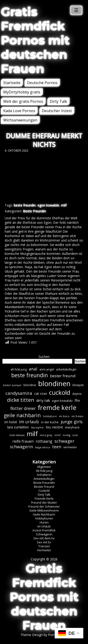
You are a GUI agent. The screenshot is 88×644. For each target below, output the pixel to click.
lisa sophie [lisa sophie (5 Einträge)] (37, 427)
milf (64, 205)
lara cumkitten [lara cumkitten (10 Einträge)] (18, 427)
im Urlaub (44, 526)
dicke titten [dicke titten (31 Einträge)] (21, 400)
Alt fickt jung (44, 471)
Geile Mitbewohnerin (44, 511)
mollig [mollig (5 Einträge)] (66, 435)
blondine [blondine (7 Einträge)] (30, 385)
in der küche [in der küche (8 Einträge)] (50, 422)
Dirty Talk (58, 101)
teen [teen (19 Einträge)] (57, 447)
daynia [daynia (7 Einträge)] (77, 394)
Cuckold (44, 491)
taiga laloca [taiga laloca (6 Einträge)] (42, 447)
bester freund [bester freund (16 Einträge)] (63, 376)
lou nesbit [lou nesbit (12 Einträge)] (54, 427)
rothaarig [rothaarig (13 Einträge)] (44, 441)
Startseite (12, 83)
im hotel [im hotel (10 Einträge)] (11, 422)
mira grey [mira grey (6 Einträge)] (46, 435)
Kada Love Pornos (19, 111)
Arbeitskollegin (44, 479)
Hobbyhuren (44, 518)
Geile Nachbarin (44, 514)
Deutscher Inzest (57, 111)
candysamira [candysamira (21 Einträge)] (19, 393)
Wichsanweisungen (20, 120)
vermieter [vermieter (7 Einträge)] (70, 447)
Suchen (44, 357)
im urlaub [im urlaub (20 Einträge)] (29, 422)
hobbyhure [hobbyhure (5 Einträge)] (50, 416)
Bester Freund (44, 487)
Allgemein (44, 467)
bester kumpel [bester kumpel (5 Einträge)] (12, 385)
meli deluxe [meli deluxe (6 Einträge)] (17, 435)
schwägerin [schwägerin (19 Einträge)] (21, 447)
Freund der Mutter (44, 503)
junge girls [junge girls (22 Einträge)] (72, 422)
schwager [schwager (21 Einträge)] (64, 441)
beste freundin (25, 205)
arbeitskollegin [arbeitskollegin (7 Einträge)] (66, 369)
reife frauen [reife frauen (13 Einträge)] (23, 441)
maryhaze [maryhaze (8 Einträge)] (72, 427)
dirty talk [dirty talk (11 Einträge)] (43, 400)
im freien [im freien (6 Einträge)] (77, 416)
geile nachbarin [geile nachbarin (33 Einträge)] (22, 415)
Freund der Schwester (44, 507)
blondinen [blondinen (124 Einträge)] (54, 384)
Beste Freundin (34, 211)
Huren (44, 522)
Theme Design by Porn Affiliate (44, 635)
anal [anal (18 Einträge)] (33, 369)
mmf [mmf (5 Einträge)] (57, 435)
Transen (44, 546)
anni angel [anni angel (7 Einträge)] (47, 369)
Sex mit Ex (44, 542)
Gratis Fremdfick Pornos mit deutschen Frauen (35, 40)
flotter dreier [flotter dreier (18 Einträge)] (23, 408)
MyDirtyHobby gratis (22, 92)
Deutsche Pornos (42, 83)
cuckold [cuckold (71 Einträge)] (60, 392)
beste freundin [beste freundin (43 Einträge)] (30, 375)
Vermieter (44, 550)
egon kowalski (48, 205)
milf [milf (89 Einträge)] (32, 434)
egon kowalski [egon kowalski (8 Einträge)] (62, 401)
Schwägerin (44, 534)
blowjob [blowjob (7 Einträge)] (78, 385)
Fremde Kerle (44, 499)
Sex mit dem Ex (44, 538)
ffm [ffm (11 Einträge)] (77, 400)
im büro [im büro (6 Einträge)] (64, 416)
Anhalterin (44, 475)
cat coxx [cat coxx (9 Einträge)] (41, 393)
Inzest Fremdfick (44, 530)
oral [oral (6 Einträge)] (75, 435)
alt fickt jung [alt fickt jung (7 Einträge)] (19, 369)
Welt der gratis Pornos (23, 101)
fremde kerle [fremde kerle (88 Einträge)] (57, 407)
